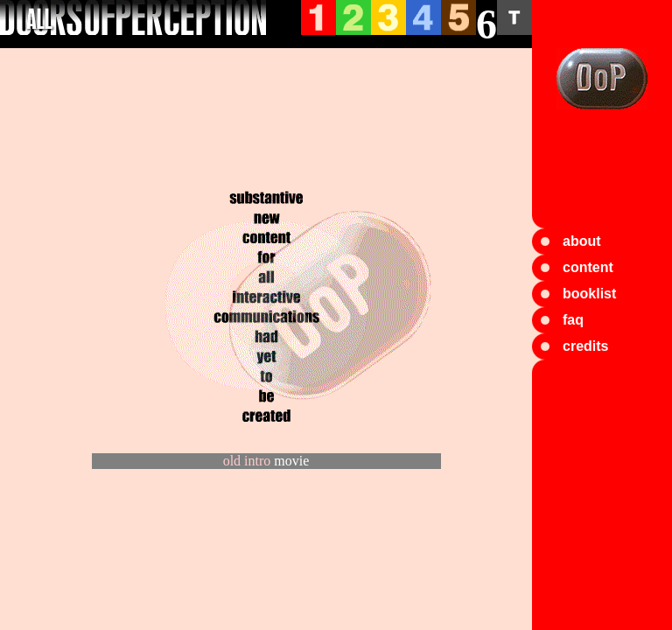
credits (585, 346)
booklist (589, 294)
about (582, 241)
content (588, 267)
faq (573, 320)
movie (291, 461)
